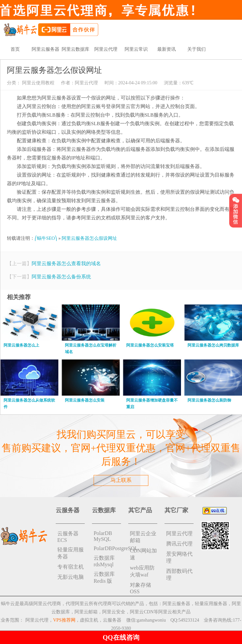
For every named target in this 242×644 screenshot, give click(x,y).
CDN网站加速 (143, 554)
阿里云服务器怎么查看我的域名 (66, 264)
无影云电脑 (71, 577)
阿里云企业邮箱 (143, 537)
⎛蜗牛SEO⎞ (46, 238)
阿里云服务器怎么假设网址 (89, 238)
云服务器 (112, 620)
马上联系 (121, 480)
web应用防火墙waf (142, 571)
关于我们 (197, 49)
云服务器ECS (68, 537)
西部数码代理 (179, 574)
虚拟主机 (89, 620)
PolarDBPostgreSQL (107, 548)
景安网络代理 (179, 557)
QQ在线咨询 (121, 637)
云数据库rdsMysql (104, 561)
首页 (15, 49)
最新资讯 (166, 49)
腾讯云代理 (179, 544)
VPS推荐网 (64, 620)
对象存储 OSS (140, 588)
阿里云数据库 (76, 49)
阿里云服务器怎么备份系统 (61, 277)
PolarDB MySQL (103, 536)
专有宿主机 (71, 567)
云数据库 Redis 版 (104, 577)
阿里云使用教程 (38, 83)
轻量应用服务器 (71, 553)
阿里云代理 (106, 49)
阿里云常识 (136, 49)
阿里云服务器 (45, 49)
